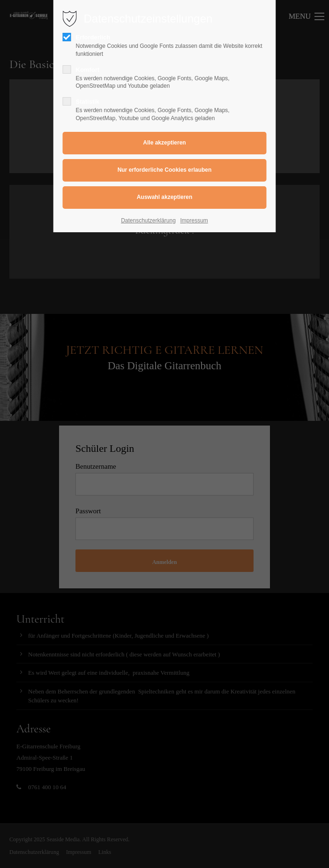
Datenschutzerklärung (148, 221)
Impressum (194, 221)
